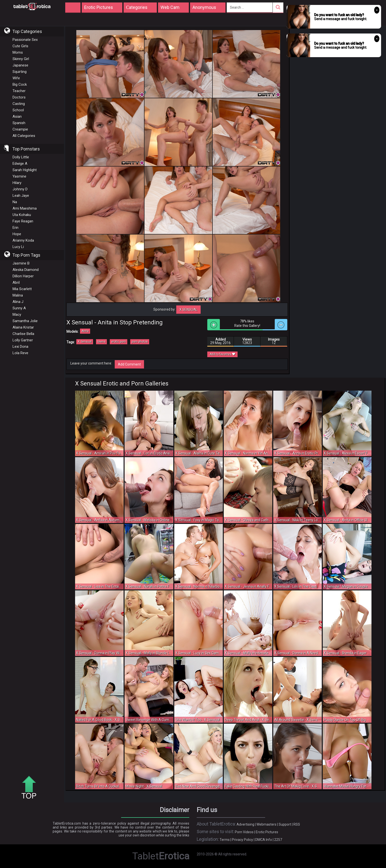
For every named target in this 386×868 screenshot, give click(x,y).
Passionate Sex (25, 40)
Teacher (19, 91)
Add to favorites (222, 354)
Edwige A (20, 164)
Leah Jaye (21, 196)
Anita (85, 331)
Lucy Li (18, 247)
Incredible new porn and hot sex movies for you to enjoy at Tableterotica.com (32, 6)
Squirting (20, 72)
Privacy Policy (242, 840)
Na (15, 202)
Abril (16, 283)
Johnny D (20, 189)
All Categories (24, 136)
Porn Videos (244, 832)
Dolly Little (21, 157)
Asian (17, 117)
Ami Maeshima (25, 208)
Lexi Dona (20, 347)
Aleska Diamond (26, 270)
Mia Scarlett (22, 289)
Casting (19, 104)
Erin (16, 228)
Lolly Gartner (23, 340)
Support (285, 824)
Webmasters (266, 824)
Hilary (17, 183)
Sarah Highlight (25, 170)
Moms (18, 52)
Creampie (20, 129)
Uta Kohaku (22, 215)
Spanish (19, 123)
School (18, 110)
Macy (17, 315)
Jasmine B (21, 263)
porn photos (140, 342)
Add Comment (129, 364)
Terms (225, 840)
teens (101, 342)
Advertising (245, 824)
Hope (17, 234)
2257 (278, 840)
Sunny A (19, 308)
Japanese (20, 65)
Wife (16, 78)
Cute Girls (20, 46)
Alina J (18, 302)
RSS (297, 824)
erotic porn (119, 342)
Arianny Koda (23, 240)
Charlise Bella (23, 334)
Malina (18, 295)
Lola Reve (20, 353)
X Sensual (188, 310)
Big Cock (20, 84)
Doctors (19, 97)
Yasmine (19, 176)
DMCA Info (264, 840)
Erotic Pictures (267, 832)
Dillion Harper (23, 276)
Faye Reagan (23, 221)
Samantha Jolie (25, 321)
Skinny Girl (21, 59)
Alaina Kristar (23, 327)
